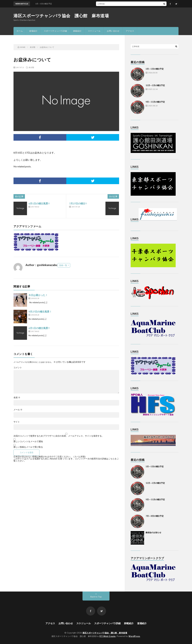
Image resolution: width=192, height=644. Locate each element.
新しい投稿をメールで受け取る (28, 447)
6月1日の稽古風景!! (39, 203)
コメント (18, 368)
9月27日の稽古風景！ (40, 312)
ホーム (20, 31)
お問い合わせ (113, 31)
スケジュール (94, 31)
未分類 (31, 67)
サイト (17, 422)
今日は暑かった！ (38, 295)
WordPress (134, 636)
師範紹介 (77, 31)
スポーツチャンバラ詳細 (55, 31)
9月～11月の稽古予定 (155, 102)
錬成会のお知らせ (153, 532)
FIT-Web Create (108, 636)
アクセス (130, 31)
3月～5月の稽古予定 (155, 69)
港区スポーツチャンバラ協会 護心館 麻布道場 (61, 16)
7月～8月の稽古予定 (155, 516)
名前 (17, 397)
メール (18, 410)
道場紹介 (33, 31)
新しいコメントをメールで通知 (28, 441)
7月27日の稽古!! (78, 203)
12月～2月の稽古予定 (155, 85)
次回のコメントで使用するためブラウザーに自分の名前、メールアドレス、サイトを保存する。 (59, 436)
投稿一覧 (63, 265)
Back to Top (96, 597)
